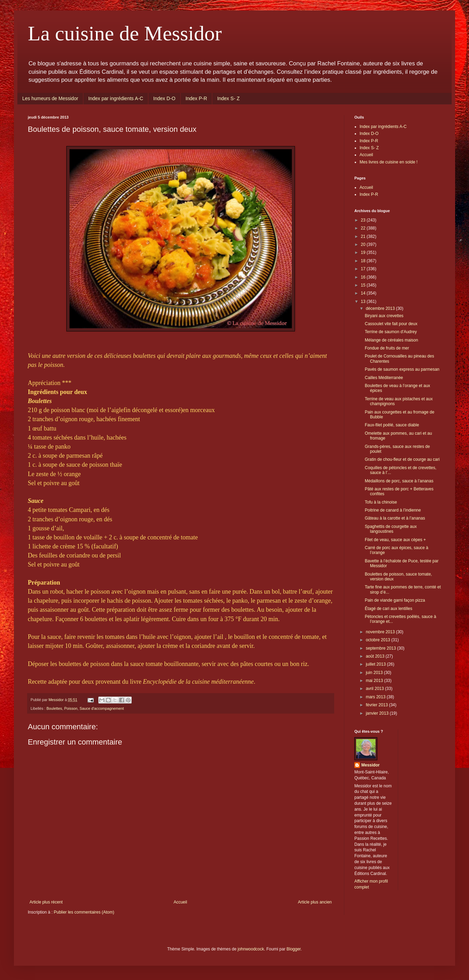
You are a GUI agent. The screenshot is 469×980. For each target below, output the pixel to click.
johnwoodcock (251, 949)
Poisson (71, 708)
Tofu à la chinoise (381, 502)
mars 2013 (376, 697)
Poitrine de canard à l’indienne (393, 510)
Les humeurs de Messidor (50, 98)
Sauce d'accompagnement (102, 708)
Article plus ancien (315, 902)
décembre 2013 (381, 308)
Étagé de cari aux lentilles (389, 609)
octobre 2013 (379, 640)
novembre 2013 (381, 632)
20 (364, 244)
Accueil (180, 902)
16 (364, 277)
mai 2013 (375, 681)
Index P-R (196, 98)
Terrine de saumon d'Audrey (391, 332)
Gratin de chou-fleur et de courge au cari (402, 459)
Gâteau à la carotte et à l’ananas (395, 518)
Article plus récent (46, 902)
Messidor (371, 765)
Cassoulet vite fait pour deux (391, 324)
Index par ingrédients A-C (116, 98)
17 (364, 269)
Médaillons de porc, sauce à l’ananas (399, 481)
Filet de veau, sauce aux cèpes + (395, 540)
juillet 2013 (376, 664)
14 (364, 293)
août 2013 (376, 656)
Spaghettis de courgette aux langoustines (391, 529)
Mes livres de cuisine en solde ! (389, 162)
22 (364, 228)
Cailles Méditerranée (384, 378)
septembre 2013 (381, 648)
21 (364, 236)
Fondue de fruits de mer (387, 348)
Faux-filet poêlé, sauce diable (392, 425)
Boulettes (54, 708)
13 (364, 302)
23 (364, 220)
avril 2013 (375, 689)
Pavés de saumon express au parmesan (402, 369)
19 (364, 252)
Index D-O (164, 98)
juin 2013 (375, 673)
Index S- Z (228, 98)
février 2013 (377, 705)
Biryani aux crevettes (384, 316)
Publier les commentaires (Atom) (84, 912)
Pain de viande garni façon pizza (395, 600)
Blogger (294, 949)
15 (364, 285)
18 (364, 261)
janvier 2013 (378, 713)
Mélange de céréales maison (391, 340)
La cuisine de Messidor (125, 33)
